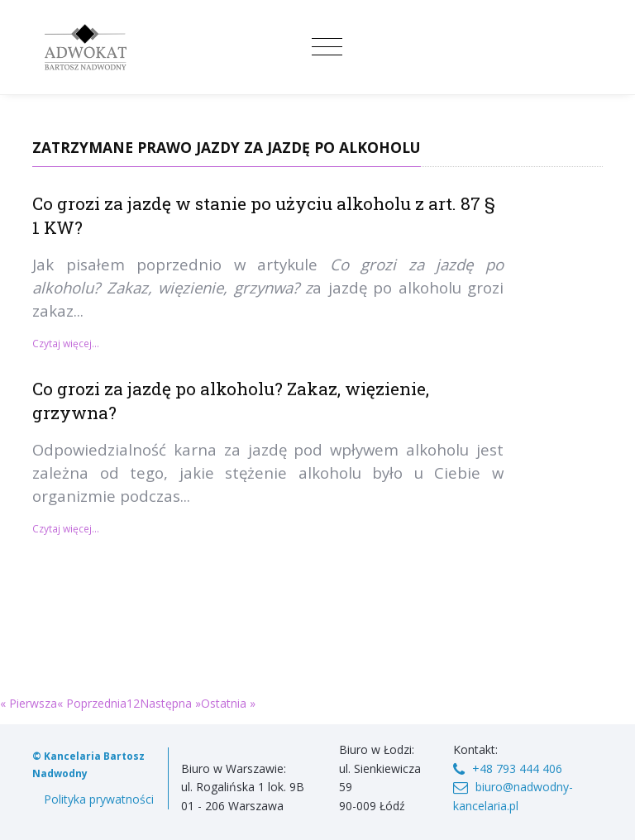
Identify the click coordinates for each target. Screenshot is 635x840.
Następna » (170, 703)
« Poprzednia (92, 703)
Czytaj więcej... (66, 344)
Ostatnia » (228, 703)
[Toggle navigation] (327, 47)
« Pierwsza (29, 703)
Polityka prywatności (99, 799)
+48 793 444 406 (517, 768)
